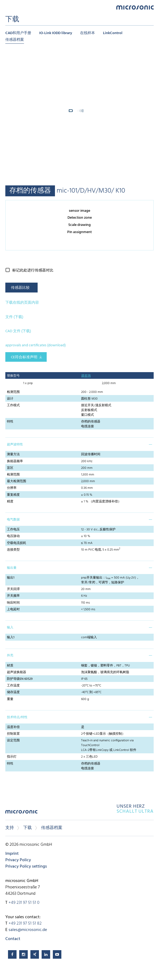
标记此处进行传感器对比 (33, 271)
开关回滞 (13, 589)
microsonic (21, 814)
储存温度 (13, 692)
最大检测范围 (17, 481)
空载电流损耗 (17, 543)
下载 (27, 828)
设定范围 (13, 741)
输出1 (11, 578)
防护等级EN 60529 (20, 679)
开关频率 (13, 596)
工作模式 (13, 405)
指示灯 (12, 757)
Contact (13, 939)
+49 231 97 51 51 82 (25, 924)
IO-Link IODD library (56, 33)
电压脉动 (13, 536)
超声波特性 (15, 445)
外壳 (10, 656)
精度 (10, 502)
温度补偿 (13, 727)
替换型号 (13, 376)
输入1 (11, 637)
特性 (10, 422)
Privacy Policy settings (26, 867)
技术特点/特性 (17, 717)
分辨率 (12, 488)
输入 (10, 628)
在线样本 (88, 33)
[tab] (79, 444)
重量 (10, 699)
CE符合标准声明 (24, 357)
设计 (10, 399)
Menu (8, 7)
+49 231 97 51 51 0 (24, 903)
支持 (10, 828)
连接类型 (13, 550)
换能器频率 (15, 461)
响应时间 (13, 603)
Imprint (12, 854)
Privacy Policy (18, 860)
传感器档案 (15, 40)
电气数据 (13, 520)
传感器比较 (20, 288)
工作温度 (13, 686)
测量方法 (13, 454)
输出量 (12, 568)
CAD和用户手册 (18, 33)
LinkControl (113, 33)
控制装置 (13, 734)
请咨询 (86, 376)
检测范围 (13, 392)
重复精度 (13, 495)
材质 (10, 666)
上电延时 (13, 609)
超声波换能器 (17, 672)
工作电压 (13, 530)
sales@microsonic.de (28, 930)
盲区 (10, 468)
